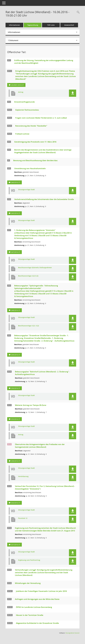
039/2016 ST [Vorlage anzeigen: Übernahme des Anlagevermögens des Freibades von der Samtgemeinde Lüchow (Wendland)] (16, 461)
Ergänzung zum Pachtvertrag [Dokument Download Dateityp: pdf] (29, 560)
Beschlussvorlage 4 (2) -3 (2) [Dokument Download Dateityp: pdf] (28, 326)
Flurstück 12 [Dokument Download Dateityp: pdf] (23, 518)
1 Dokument (13, 40)
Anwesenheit (69, 25)
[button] (73, 93)
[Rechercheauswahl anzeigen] (78, 12)
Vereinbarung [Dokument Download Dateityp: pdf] (23, 476)
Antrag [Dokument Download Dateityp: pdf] (21, 92)
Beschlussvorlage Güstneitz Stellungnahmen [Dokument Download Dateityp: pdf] (35, 268)
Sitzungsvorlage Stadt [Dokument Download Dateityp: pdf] (26, 190)
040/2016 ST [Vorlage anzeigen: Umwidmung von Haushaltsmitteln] (16, 182)
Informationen (14, 25)
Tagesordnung (33, 25)
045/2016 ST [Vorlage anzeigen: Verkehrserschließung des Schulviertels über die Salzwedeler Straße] (16, 213)
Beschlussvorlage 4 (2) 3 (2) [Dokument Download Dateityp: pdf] (28, 276)
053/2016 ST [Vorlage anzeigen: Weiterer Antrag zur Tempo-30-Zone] (16, 419)
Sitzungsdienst (72, 633)
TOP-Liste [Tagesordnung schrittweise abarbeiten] (51, 25)
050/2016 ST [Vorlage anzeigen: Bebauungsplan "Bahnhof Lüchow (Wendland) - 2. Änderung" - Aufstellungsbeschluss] (16, 388)
